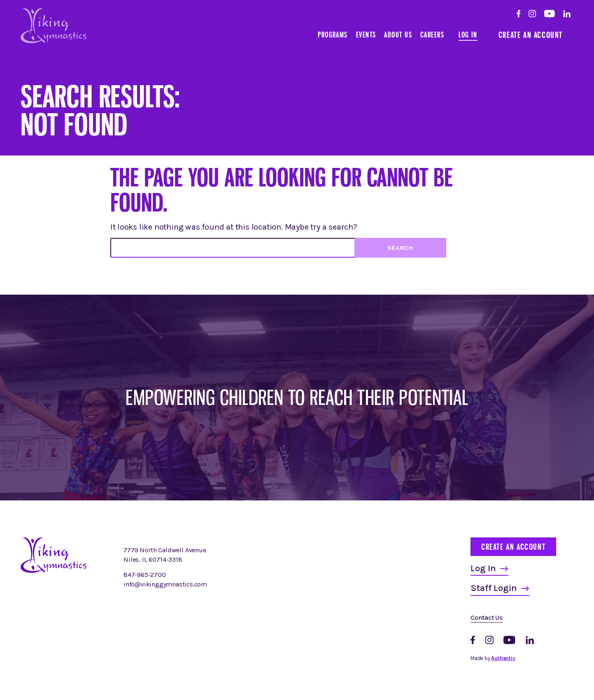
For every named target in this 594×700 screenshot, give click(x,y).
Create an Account (531, 35)
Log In (468, 35)
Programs (333, 35)
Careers (432, 35)
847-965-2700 (145, 575)
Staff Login (494, 588)
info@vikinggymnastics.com (165, 584)
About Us (398, 35)
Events (366, 35)
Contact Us (487, 617)
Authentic (503, 658)
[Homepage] (54, 571)
